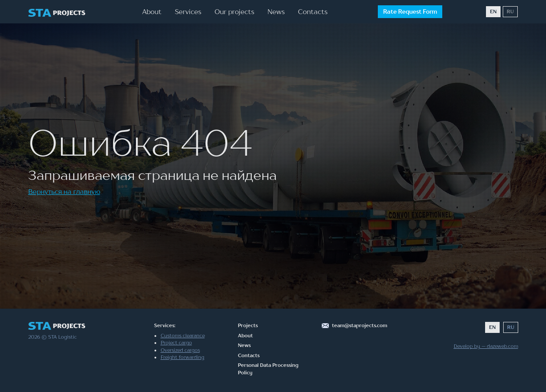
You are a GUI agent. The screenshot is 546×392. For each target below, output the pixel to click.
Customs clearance (183, 336)
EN (493, 11)
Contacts (313, 11)
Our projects (234, 11)
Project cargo (176, 343)
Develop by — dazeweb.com (486, 346)
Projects (248, 325)
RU (510, 11)
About (152, 11)
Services (188, 11)
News (276, 11)
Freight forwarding (183, 357)
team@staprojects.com (360, 325)
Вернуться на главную (64, 191)
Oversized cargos (180, 350)
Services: (165, 325)
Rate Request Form (410, 11)
